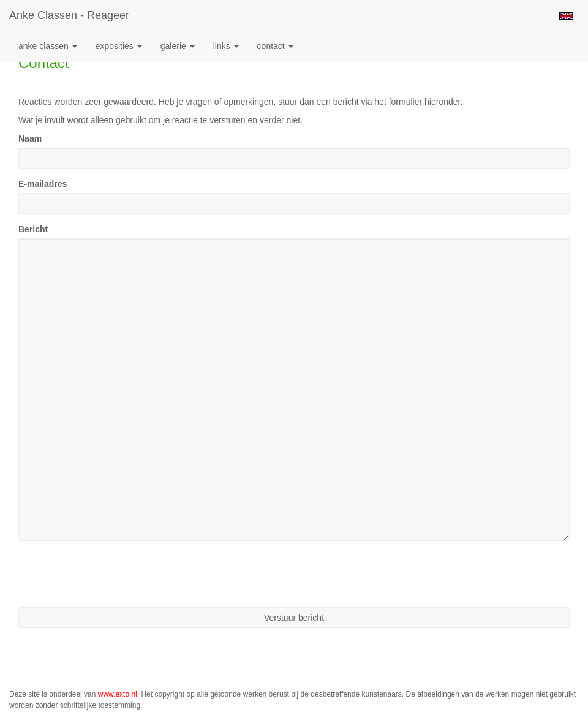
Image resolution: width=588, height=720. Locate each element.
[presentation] (111, 574)
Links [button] (226, 46)
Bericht (33, 229)
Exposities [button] (119, 46)
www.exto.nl (118, 694)
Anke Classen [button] (48, 46)
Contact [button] (275, 46)
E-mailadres (43, 184)
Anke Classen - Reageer (69, 15)
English (566, 16)
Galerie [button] (178, 46)
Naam (30, 138)
